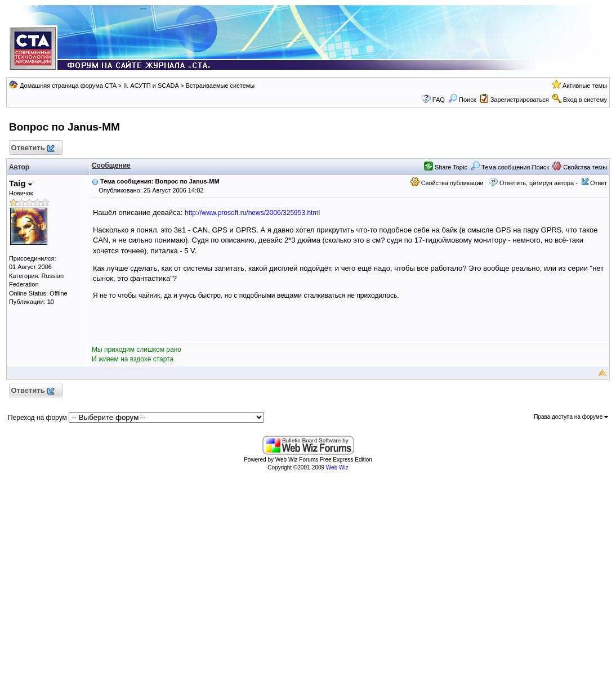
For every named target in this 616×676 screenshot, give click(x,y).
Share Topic (446, 167)
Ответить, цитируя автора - (539, 183)
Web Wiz (337, 467)
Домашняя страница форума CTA (68, 86)
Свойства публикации (447, 183)
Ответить (32, 148)
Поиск (462, 100)
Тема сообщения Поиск (510, 167)
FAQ (439, 100)
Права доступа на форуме (571, 417)
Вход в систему (585, 100)
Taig (21, 183)
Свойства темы (580, 167)
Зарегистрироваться (520, 100)
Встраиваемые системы (220, 86)
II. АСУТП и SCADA (151, 86)
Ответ (599, 183)
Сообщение (111, 165)
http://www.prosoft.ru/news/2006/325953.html (252, 213)
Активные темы (585, 86)
